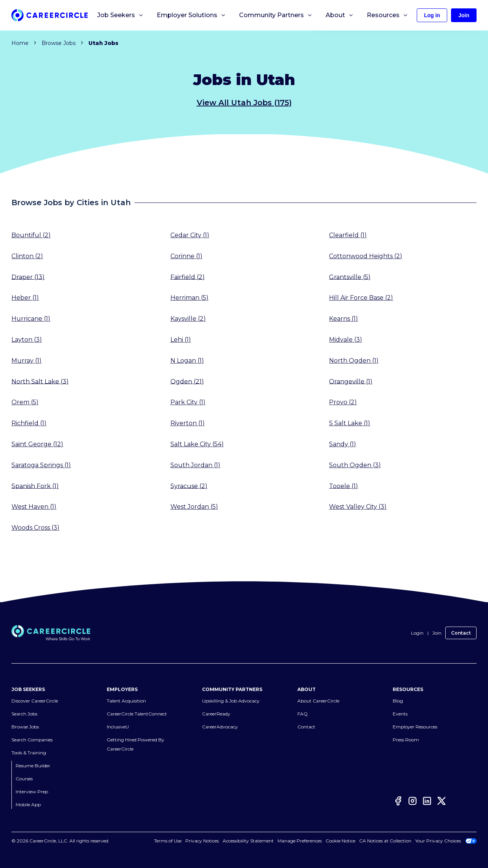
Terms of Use (176, 841)
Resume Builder (33, 766)
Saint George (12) (37, 444)
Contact (461, 633)
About (340, 15)
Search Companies (32, 740)
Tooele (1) (344, 486)
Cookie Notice (340, 841)
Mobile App (28, 805)
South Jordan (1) (195, 465)
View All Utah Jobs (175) (244, 103)
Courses (24, 779)
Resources (388, 15)
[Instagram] (413, 802)
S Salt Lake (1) (350, 423)
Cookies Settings (304, 841)
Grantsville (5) (350, 277)
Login (417, 633)
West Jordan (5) (194, 507)
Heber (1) (25, 298)
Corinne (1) (186, 256)
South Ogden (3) (355, 465)
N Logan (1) (187, 361)
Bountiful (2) (31, 235)
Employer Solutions (191, 15)
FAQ (303, 714)
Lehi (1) (181, 340)
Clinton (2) (27, 256)
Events (400, 714)
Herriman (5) (189, 298)
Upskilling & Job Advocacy (231, 701)
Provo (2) (343, 402)
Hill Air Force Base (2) (361, 298)
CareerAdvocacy (220, 727)
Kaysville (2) (188, 319)
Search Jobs (24, 714)
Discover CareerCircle (35, 701)
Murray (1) (26, 361)
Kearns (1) (344, 319)
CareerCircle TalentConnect (137, 714)
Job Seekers (120, 15)
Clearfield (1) (348, 235)
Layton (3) (27, 340)
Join (437, 633)
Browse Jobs (59, 43)
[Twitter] (441, 802)
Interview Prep (32, 792)
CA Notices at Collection (385, 841)
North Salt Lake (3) (40, 381)
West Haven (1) (34, 507)
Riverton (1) (188, 423)
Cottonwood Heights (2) (366, 256)
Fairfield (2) (188, 277)
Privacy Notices (210, 841)
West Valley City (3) (358, 507)
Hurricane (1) (31, 319)
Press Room (406, 740)
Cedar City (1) (190, 235)
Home (20, 43)
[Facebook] (398, 802)
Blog (398, 701)
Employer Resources (415, 727)
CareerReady (216, 714)
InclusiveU (118, 727)
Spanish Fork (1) (35, 486)
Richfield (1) (29, 423)
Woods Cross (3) (35, 528)
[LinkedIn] (427, 802)
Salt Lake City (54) (197, 444)
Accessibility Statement (257, 841)
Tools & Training (29, 753)
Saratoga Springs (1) (41, 465)
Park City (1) (188, 402)
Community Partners (276, 15)
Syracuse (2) (189, 486)
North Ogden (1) (354, 361)
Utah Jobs (104, 43)
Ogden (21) (187, 381)
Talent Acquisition (126, 701)
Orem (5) (25, 402)
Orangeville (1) (351, 381)
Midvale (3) (346, 340)
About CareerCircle (318, 701)
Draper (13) (28, 277)
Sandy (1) (343, 444)
